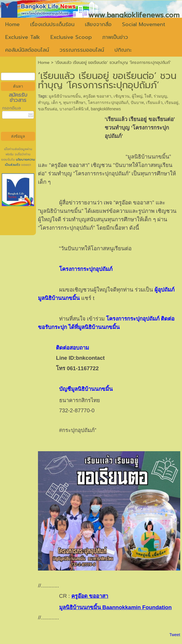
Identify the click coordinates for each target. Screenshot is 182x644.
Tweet (175, 635)
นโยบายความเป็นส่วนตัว (20, 162)
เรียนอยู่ (171, 102)
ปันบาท (137, 102)
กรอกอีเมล (11, 108)
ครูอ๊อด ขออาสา (97, 96)
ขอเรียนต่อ (48, 109)
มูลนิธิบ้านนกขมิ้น (65, 96)
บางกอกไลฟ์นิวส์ (74, 109)
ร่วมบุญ (160, 96)
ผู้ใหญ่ (137, 96)
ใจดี (148, 96)
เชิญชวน (122, 96)
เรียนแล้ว (154, 102)
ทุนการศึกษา (74, 102)
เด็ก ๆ (56, 102)
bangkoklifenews (106, 109)
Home (44, 63)
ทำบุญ (43, 102)
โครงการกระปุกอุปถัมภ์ (108, 102)
